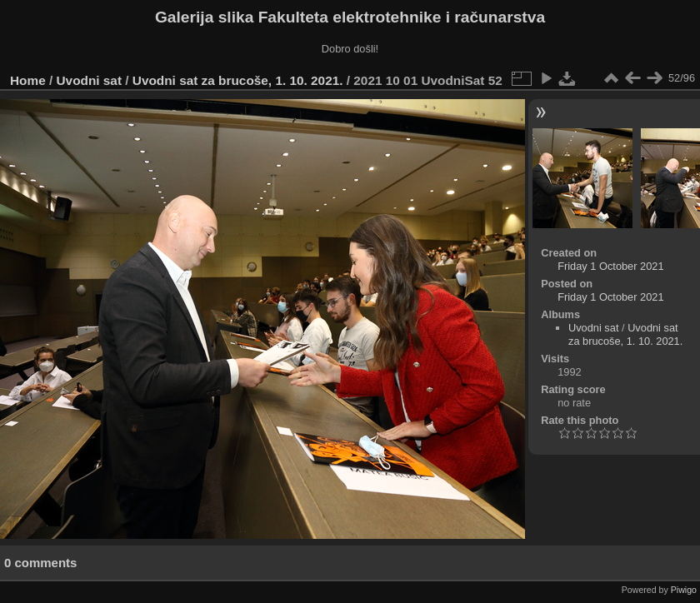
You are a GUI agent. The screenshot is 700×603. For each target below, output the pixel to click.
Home (28, 80)
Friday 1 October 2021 (610, 266)
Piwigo (684, 590)
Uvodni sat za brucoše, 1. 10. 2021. (238, 80)
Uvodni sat (90, 80)
